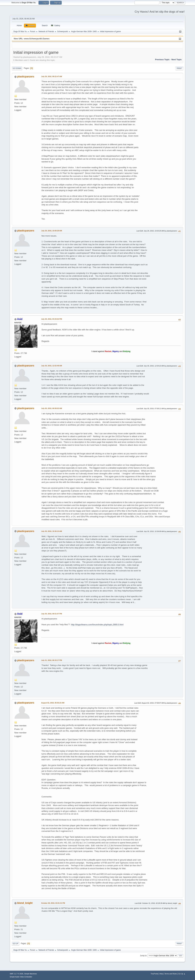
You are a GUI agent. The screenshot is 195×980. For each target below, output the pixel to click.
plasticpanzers (26, 77)
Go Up (15, 944)
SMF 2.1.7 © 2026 (17, 974)
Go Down (17, 68)
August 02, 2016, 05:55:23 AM (53, 703)
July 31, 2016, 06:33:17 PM (52, 660)
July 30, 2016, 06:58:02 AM (52, 408)
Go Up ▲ (182, 974)
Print (179, 68)
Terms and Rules (171, 974)
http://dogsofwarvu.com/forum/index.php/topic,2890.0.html (97, 625)
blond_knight (25, 903)
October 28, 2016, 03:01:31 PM (53, 903)
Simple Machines (31, 974)
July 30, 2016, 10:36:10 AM (52, 531)
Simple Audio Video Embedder (21, 977)
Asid (20, 319)
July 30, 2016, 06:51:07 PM (52, 614)
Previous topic (162, 60)
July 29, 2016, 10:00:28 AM (52, 231)
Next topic (177, 60)
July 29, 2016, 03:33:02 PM (52, 319)
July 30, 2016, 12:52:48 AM (52, 366)
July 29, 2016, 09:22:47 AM (52, 76)
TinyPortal (154, 974)
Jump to (143, 956)
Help (161, 974)
